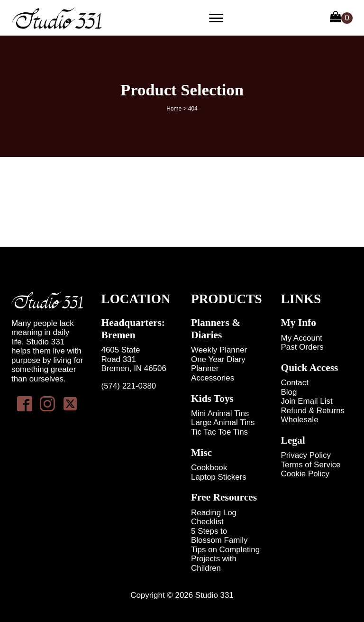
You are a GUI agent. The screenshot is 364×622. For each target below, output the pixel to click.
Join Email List (307, 401)
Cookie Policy (305, 474)
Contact (295, 383)
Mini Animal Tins (220, 413)
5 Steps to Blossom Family (219, 536)
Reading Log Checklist (214, 517)
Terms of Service (311, 465)
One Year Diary (218, 359)
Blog (289, 392)
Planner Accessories (213, 373)
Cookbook (209, 468)
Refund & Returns (313, 411)
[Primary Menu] (216, 18)
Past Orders (302, 347)
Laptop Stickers (219, 477)
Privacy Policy (306, 455)
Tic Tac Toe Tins (219, 432)
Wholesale (300, 420)
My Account (302, 338)
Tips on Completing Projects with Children (225, 559)
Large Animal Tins (223, 422)
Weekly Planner (219, 350)
